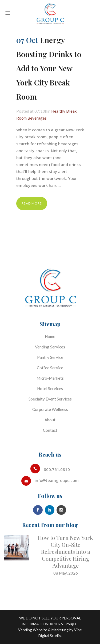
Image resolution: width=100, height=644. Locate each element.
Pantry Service (50, 357)
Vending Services (50, 347)
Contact (50, 430)
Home (50, 336)
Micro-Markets (50, 378)
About (50, 420)
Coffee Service (50, 368)
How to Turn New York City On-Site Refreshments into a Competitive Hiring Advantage (65, 551)
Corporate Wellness (50, 409)
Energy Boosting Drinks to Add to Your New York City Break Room (49, 68)
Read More (32, 203)
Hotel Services (50, 388)
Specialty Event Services (50, 399)
